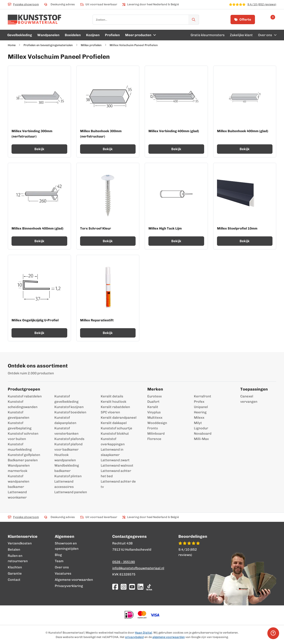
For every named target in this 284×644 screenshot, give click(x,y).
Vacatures (63, 573)
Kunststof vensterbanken (66, 431)
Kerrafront (203, 396)
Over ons (62, 567)
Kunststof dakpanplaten (65, 420)
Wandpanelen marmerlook (19, 468)
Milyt (198, 423)
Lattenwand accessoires (64, 484)
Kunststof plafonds (69, 439)
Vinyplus (154, 412)
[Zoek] (194, 20)
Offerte (243, 20)
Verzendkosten (20, 543)
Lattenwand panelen (71, 492)
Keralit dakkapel (114, 423)
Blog (58, 555)
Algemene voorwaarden (74, 580)
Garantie (15, 573)
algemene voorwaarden (169, 637)
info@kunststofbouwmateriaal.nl (138, 568)
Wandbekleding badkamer (67, 468)
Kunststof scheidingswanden (23, 404)
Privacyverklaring (69, 586)
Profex (199, 402)
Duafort (153, 402)
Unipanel (201, 407)
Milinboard (156, 434)
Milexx (199, 418)
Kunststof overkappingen (113, 442)
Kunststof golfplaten (24, 455)
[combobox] (146, 20)
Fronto (153, 428)
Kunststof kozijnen (69, 407)
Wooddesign (157, 423)
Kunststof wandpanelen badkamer (19, 481)
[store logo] (35, 20)
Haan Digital (143, 633)
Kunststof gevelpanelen (19, 415)
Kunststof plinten (68, 476)
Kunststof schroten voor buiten (23, 436)
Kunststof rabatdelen (25, 396)
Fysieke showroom (23, 4)
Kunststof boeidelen (70, 412)
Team (59, 561)
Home (12, 45)
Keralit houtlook (113, 402)
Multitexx (155, 418)
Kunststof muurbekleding (20, 447)
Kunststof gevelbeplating (20, 426)
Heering (200, 412)
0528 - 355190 (124, 562)
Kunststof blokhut (115, 434)
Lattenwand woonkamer (17, 495)
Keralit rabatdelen (115, 407)
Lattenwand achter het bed (116, 473)
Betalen (14, 550)
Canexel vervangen (247, 399)
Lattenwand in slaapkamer (112, 452)
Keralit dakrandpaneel (119, 418)
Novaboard (203, 434)
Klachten (15, 567)
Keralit (153, 407)
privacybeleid (134, 637)
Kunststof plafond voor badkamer (68, 447)
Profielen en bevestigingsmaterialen (48, 45)
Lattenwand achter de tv (118, 484)
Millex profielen (91, 45)
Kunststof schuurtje (116, 428)
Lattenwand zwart (115, 460)
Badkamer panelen (23, 460)
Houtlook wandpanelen (65, 457)
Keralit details (112, 396)
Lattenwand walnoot (117, 465)
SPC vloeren (110, 412)
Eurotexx (155, 396)
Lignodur (201, 428)
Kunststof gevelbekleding (66, 399)
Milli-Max (201, 439)
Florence (154, 439)
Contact (14, 580)
